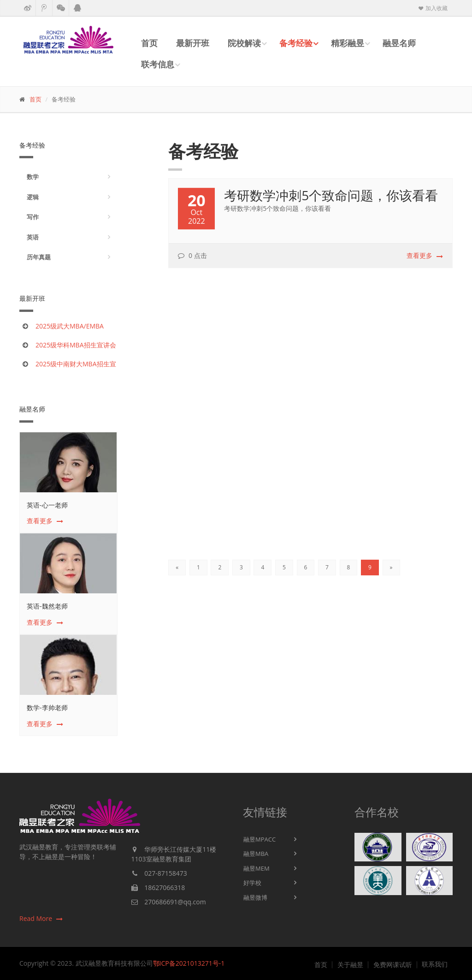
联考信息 (158, 64)
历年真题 (39, 257)
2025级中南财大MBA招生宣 (76, 364)
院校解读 (244, 43)
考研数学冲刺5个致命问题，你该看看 (331, 196)
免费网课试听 (393, 965)
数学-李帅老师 (47, 708)
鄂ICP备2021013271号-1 (189, 963)
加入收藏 (432, 8)
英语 (33, 237)
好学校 (252, 883)
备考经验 (296, 43)
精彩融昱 (348, 43)
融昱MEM (257, 868)
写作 (33, 217)
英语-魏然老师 (47, 606)
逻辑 (33, 197)
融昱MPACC (260, 839)
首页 (149, 43)
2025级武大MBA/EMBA (70, 326)
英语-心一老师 (47, 505)
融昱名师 (399, 43)
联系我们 (435, 964)
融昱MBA (256, 854)
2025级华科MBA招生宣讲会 (76, 345)
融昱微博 (255, 897)
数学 (33, 177)
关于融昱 (350, 965)
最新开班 (193, 43)
